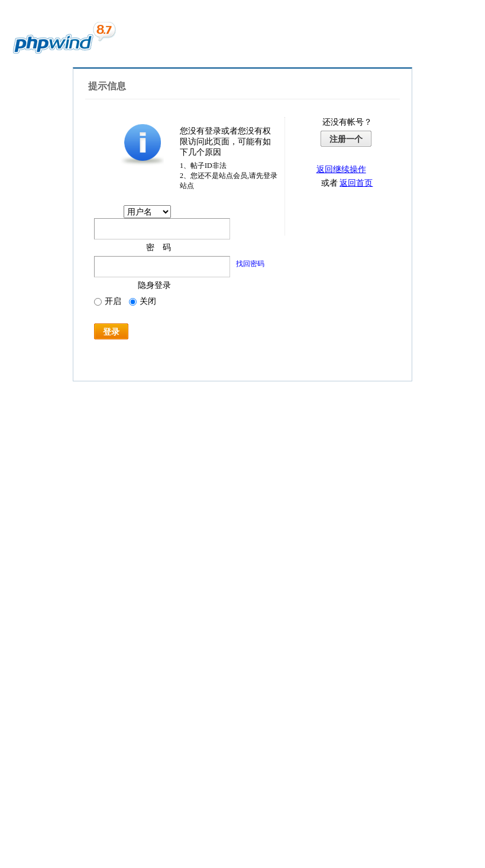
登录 (111, 332)
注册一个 (346, 139)
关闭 (143, 301)
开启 (108, 301)
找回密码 (250, 264)
